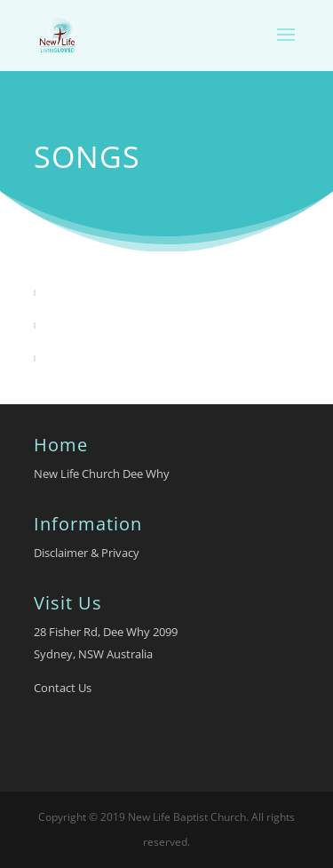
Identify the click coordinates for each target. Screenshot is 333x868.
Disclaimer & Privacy (87, 553)
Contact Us (63, 688)
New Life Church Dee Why (102, 474)
